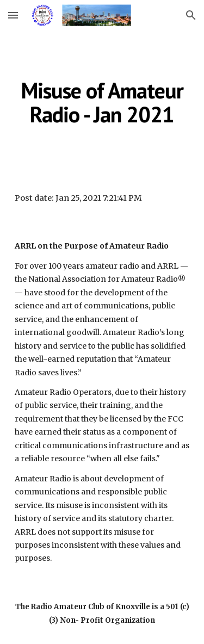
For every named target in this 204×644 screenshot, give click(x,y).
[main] (102, 102)
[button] (13, 15)
